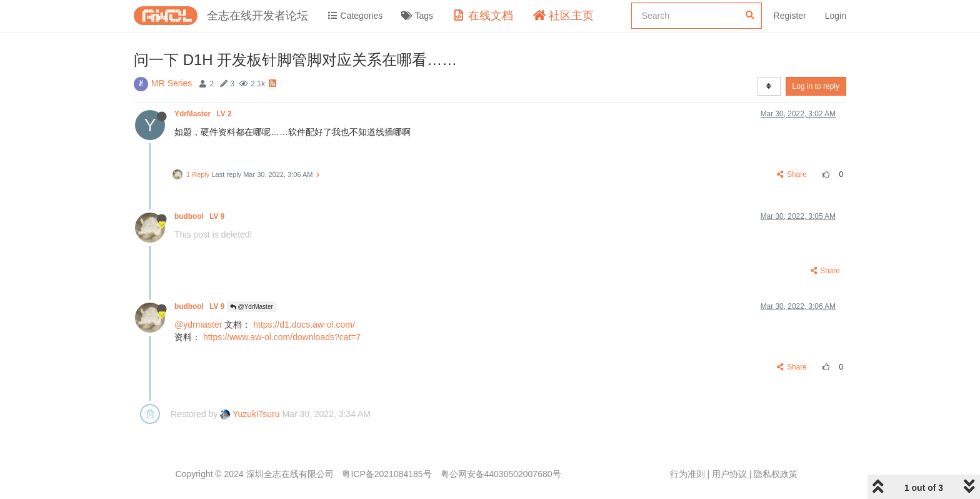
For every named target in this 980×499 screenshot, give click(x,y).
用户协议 (729, 474)
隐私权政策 (776, 474)
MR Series (172, 83)
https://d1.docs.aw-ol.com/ (304, 325)
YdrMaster (204, 114)
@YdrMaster (252, 307)
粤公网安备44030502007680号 (501, 474)
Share (792, 174)
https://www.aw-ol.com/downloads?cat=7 (282, 337)
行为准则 (687, 474)
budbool (201, 216)
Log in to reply (816, 86)
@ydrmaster (198, 325)
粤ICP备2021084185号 (387, 474)
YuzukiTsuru (250, 414)
